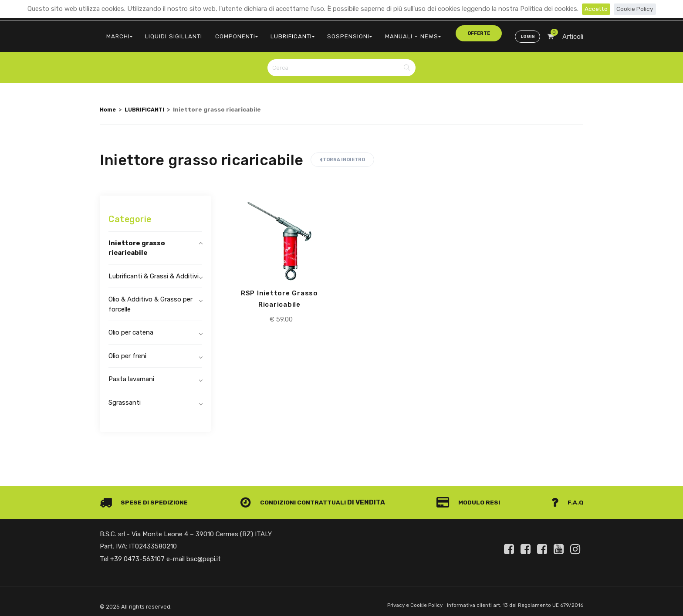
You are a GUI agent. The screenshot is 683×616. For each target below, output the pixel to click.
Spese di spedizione (146, 497)
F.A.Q (567, 497)
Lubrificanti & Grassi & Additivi (154, 271)
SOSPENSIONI (328, 33)
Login (526, 33)
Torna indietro (342, 154)
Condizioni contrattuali (296, 497)
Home (108, 104)
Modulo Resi (471, 497)
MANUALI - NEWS (384, 33)
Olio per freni (127, 350)
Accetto (595, 9)
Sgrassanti (125, 397)
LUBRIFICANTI (276, 33)
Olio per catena (131, 327)
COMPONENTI (225, 33)
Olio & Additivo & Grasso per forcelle (150, 299)
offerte (438, 32)
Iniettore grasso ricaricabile (137, 242)
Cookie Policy (636, 9)
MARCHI (117, 33)
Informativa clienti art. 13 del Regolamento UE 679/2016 (511, 600)
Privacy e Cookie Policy (403, 600)
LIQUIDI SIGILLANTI (167, 33)
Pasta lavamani (131, 374)
